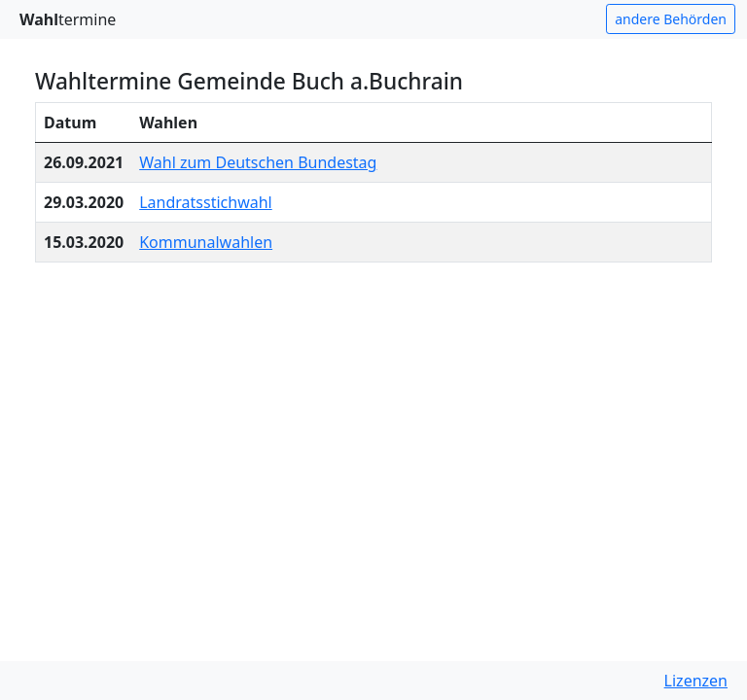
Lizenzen (696, 681)
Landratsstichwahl (206, 202)
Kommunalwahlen (206, 242)
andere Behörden (671, 19)
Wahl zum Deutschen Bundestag (258, 162)
